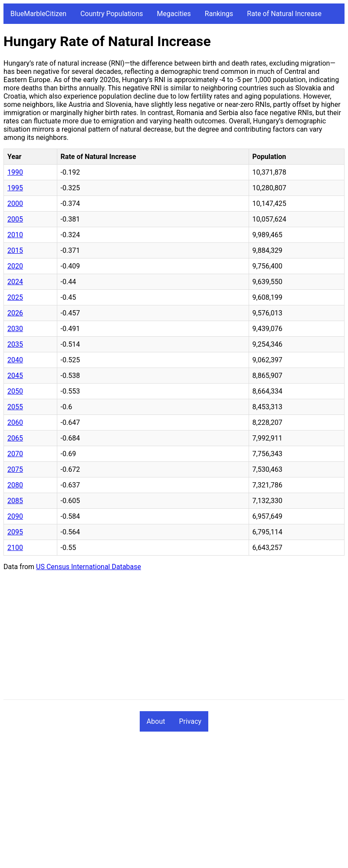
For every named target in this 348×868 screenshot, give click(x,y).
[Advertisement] (174, 639)
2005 (15, 219)
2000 (15, 204)
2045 (15, 376)
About (156, 721)
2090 (15, 516)
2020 (15, 266)
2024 (15, 282)
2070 (15, 454)
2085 (15, 501)
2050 (15, 391)
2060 (15, 422)
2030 (15, 329)
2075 (15, 469)
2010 (15, 235)
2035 (15, 344)
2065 (15, 438)
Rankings (219, 14)
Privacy (190, 721)
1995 (15, 188)
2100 (15, 548)
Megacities (174, 14)
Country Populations (112, 14)
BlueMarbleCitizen (38, 14)
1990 (15, 172)
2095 (15, 532)
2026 (15, 313)
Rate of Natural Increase (284, 14)
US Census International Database (89, 567)
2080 (15, 485)
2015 (15, 250)
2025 (15, 297)
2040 (15, 360)
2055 (15, 407)
